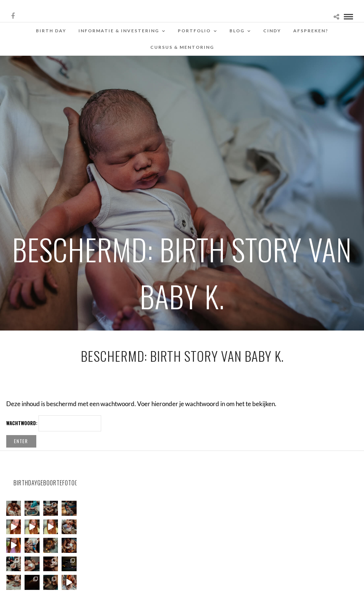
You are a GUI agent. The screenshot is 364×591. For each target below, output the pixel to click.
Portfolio (194, 31)
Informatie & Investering (119, 31)
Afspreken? (311, 31)
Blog (237, 31)
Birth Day (51, 31)
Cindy (272, 31)
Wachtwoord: (54, 423)
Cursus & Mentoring (182, 47)
